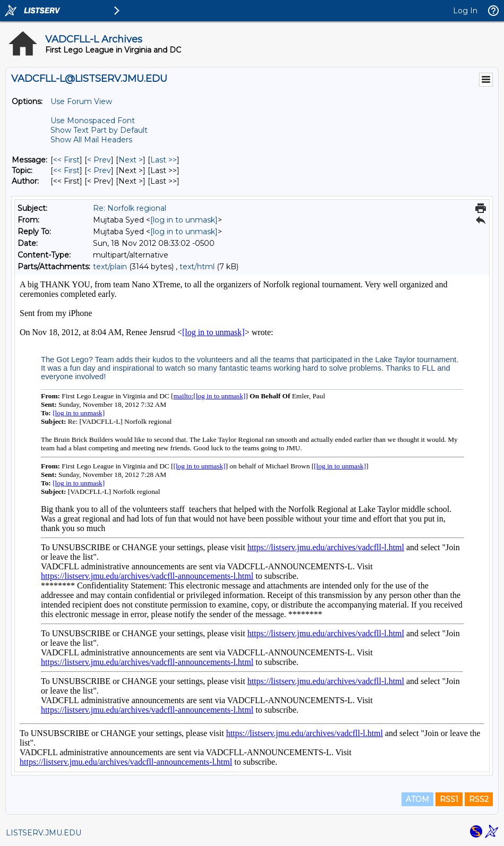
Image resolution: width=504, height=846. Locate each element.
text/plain (110, 267)
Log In (465, 11)
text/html (197, 267)
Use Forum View (81, 101)
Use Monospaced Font (93, 121)
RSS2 (479, 799)
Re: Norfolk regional (130, 208)
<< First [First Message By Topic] (66, 170)
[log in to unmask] (184, 220)
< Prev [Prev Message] (99, 160)
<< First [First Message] (66, 160)
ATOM (417, 799)
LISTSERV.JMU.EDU (44, 833)
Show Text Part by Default (99, 130)
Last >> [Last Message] (164, 160)
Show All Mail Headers (91, 140)
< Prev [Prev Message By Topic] (99, 170)
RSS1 (449, 799)
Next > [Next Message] (131, 160)
